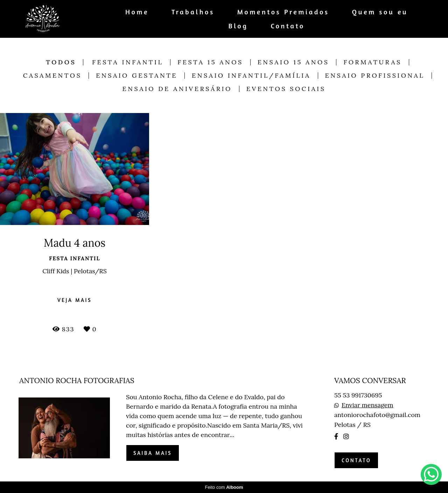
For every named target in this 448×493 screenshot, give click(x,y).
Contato (288, 26)
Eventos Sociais (286, 89)
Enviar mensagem (367, 405)
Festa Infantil (128, 62)
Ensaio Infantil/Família (251, 76)
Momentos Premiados (283, 12)
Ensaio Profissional (375, 76)
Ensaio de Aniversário (177, 89)
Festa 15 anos (210, 62)
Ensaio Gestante (137, 76)
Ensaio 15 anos (293, 62)
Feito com (224, 487)
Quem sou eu (380, 12)
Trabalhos (193, 12)
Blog (238, 26)
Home (137, 12)
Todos (61, 62)
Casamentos (52, 76)
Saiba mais (153, 453)
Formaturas (372, 62)
